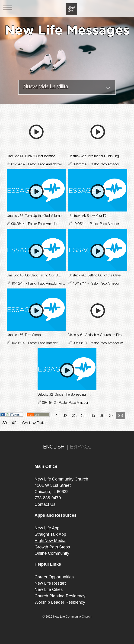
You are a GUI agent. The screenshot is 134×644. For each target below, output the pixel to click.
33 (74, 416)
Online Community (52, 553)
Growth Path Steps (52, 547)
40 (14, 423)
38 (121, 416)
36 (102, 416)
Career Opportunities (54, 577)
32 (65, 416)
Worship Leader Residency (60, 602)
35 (93, 416)
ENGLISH (54, 447)
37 (111, 416)
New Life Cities (49, 590)
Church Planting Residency (60, 596)
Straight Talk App (50, 534)
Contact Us (45, 504)
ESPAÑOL (81, 447)
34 (83, 416)
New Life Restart (50, 583)
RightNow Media (50, 541)
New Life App (47, 528)
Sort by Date (34, 423)
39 (5, 423)
